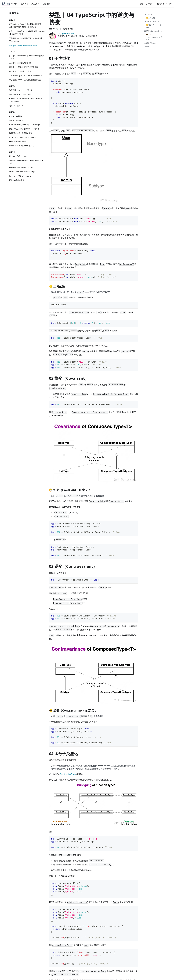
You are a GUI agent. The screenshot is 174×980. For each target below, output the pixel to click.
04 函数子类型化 (150, 43)
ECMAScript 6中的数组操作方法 (21, 146)
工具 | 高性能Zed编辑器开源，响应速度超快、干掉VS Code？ (27, 40)
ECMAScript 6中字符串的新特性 (21, 133)
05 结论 (147, 47)
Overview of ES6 (16, 116)
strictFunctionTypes (67, 774)
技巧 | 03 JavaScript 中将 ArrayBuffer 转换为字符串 (27, 57)
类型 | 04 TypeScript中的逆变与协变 (23, 45)
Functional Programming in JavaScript (25, 125)
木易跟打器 (161, 4)
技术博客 (25, 4)
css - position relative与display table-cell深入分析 (27, 162)
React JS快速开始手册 (17, 141)
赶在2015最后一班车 (17, 106)
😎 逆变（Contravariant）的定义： (154, 37)
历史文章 (35, 4)
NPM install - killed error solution (23, 137)
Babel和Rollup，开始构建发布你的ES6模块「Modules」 (26, 100)
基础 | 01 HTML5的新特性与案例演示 (24, 67)
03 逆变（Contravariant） (153, 31)
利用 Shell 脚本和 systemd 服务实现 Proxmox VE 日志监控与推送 (27, 33)
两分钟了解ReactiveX (17, 120)
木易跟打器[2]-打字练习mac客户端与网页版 (26, 76)
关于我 (149, 4)
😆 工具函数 (150, 18)
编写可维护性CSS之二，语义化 (21, 90)
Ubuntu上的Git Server (18, 156)
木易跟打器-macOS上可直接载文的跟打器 (25, 80)
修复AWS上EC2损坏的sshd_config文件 (24, 129)
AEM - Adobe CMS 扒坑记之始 (21, 167)
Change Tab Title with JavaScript (22, 172)
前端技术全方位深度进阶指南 (20, 71)
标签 (141, 4)
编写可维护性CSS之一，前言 (20, 94)
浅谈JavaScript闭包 (17, 180)
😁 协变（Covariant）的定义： (154, 26)
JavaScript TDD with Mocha (20, 176)
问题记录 (46, 4)
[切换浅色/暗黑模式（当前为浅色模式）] (170, 4)
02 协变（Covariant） (152, 21)
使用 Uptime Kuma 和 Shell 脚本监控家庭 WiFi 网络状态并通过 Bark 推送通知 (25, 25)
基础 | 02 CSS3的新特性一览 (20, 63)
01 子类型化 (148, 14)
